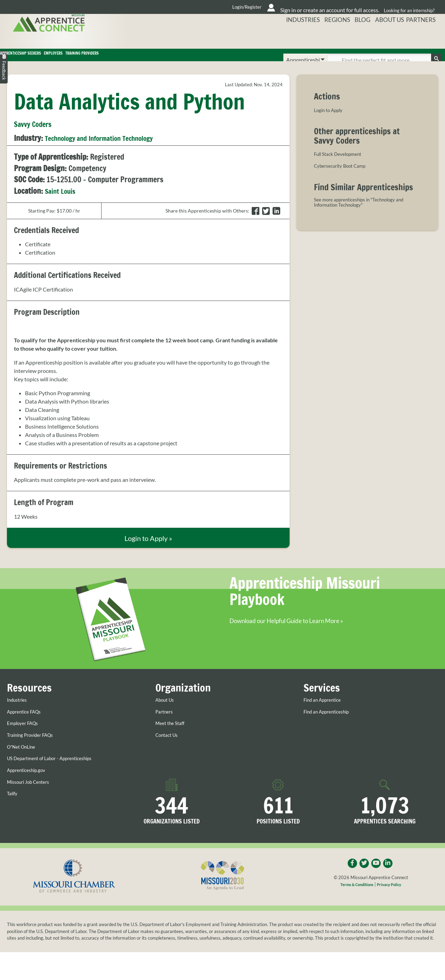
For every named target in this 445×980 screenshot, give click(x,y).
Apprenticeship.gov (30, 783)
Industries (294, 36)
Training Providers (211, 60)
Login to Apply (331, 120)
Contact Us (169, 748)
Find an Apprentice (326, 713)
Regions (330, 36)
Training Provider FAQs (35, 748)
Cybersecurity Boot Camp (345, 175)
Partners (424, 36)
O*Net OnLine (24, 760)
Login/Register (178, 7)
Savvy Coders (37, 134)
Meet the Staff (172, 736)
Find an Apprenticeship (331, 725)
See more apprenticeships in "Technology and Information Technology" (362, 213)
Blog (359, 36)
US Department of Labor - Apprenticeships (58, 771)
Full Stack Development (342, 164)
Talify (13, 806)
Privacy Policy (392, 900)
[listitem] (148, 376)
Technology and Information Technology (108, 148)
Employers (137, 60)
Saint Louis (63, 201)
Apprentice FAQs (28, 725)
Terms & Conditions (355, 900)
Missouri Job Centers (33, 795)
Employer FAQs (26, 736)
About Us (388, 36)
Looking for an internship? (407, 7)
